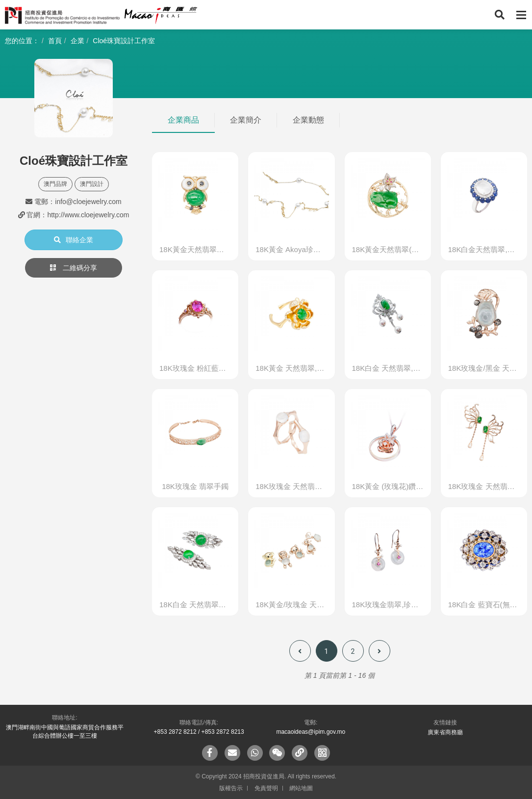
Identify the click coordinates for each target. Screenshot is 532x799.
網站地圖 (301, 788)
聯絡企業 (74, 240)
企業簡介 (246, 120)
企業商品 (183, 120)
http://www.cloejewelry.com (88, 215)
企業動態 (308, 120)
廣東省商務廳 (445, 732)
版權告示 (231, 788)
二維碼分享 (74, 268)
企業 (77, 41)
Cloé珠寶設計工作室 (124, 41)
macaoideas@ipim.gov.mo (311, 732)
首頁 (55, 41)
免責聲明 (266, 788)
